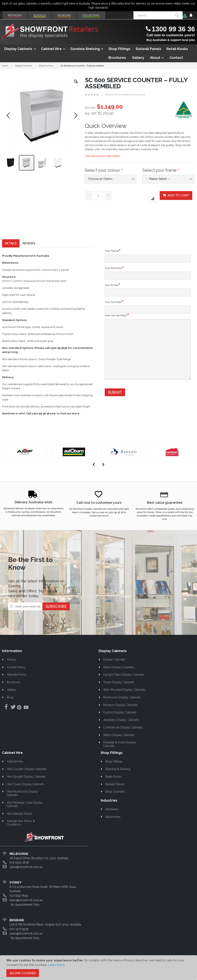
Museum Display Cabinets (120, 712)
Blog (10, 705)
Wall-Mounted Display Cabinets (124, 697)
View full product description (102, 156)
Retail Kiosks (113, 784)
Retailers (15, 15)
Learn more (56, 965)
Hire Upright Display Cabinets (26, 784)
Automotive (113, 824)
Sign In (191, 15)
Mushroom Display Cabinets (122, 705)
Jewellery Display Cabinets (121, 727)
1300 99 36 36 (173, 29)
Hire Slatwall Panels (20, 821)
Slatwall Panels (115, 792)
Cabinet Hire (15, 769)
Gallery (12, 697)
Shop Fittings (114, 769)
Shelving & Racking (118, 776)
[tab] (11, 251)
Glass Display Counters (119, 675)
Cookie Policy (16, 675)
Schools (40, 15)
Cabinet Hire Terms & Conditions (21, 830)
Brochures (14, 690)
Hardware (112, 817)
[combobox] (158, 15)
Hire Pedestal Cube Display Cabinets (25, 812)
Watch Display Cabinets (119, 742)
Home (5, 66)
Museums (64, 15)
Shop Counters (46, 66)
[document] (98, 968)
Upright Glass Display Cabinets (124, 682)
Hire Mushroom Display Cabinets (22, 801)
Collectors (91, 15)
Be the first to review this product (125, 95)
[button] (76, 85)
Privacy (11, 667)
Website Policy (17, 682)
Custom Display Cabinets (120, 720)
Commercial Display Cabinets (123, 735)
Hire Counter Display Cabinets (27, 776)
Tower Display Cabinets (119, 690)
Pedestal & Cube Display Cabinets (120, 751)
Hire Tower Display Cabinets (25, 792)
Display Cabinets (23, 66)
